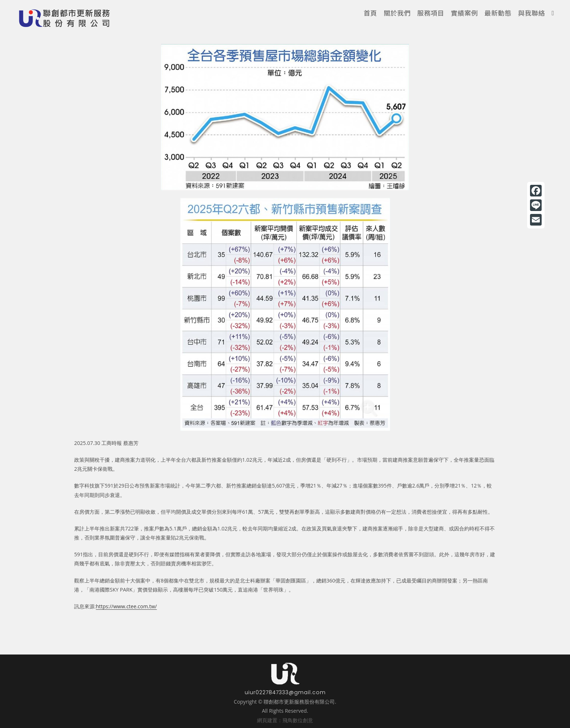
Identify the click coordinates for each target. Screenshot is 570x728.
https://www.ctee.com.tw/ (127, 606)
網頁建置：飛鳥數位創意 (285, 720)
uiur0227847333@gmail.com (285, 692)
